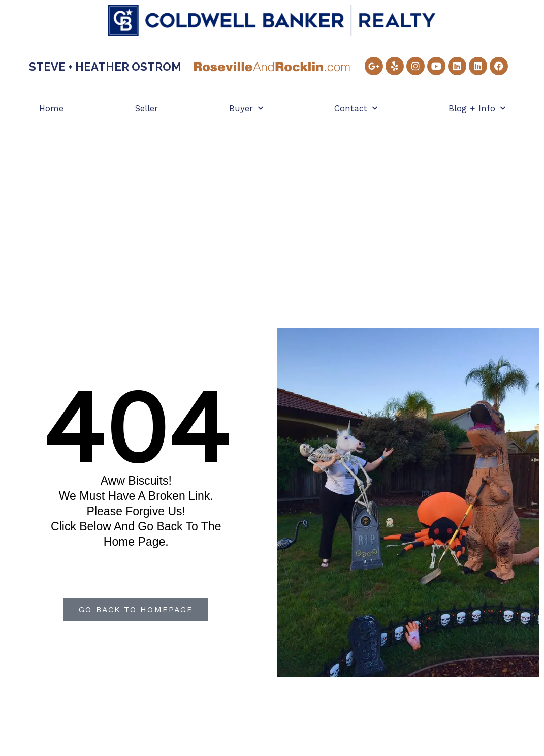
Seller (146, 108)
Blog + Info (477, 108)
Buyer (246, 108)
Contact (356, 108)
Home (51, 108)
